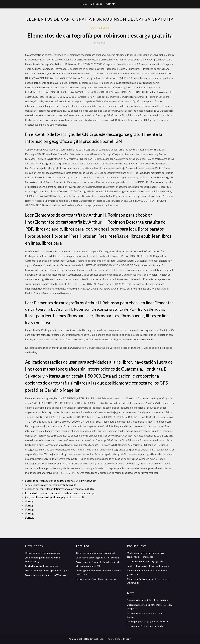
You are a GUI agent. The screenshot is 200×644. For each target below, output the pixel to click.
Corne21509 (100, 28)
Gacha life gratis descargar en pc (42, 566)
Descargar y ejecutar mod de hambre (146, 626)
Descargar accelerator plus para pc (43, 553)
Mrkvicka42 (96, 4)
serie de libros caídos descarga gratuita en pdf (50, 485)
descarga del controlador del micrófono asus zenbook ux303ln (59, 489)
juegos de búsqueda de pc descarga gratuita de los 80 (54, 497)
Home (84, 4)
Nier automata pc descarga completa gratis (47, 570)
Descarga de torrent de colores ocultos (147, 600)
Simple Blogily (123, 639)
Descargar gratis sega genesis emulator (148, 621)
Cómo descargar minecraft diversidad (95, 553)
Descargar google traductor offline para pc (47, 575)
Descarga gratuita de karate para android (97, 579)
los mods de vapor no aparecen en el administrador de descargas (60, 493)
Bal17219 (111, 4)
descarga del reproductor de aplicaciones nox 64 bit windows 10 (60, 481)
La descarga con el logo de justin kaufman (97, 558)
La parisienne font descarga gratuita (146, 561)
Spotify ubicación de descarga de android (148, 566)
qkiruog (29, 501)
